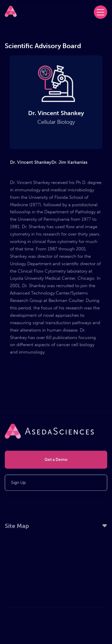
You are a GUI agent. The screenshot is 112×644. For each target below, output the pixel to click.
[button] (101, 12)
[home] (11, 11)
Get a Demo (56, 460)
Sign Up (18, 483)
